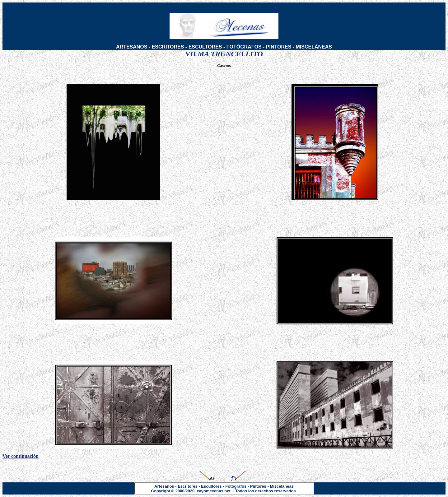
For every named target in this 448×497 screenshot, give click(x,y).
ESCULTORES (205, 47)
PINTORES (279, 47)
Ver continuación (21, 456)
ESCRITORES (168, 47)
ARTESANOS (132, 47)
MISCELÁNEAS (314, 47)
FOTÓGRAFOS (244, 47)
